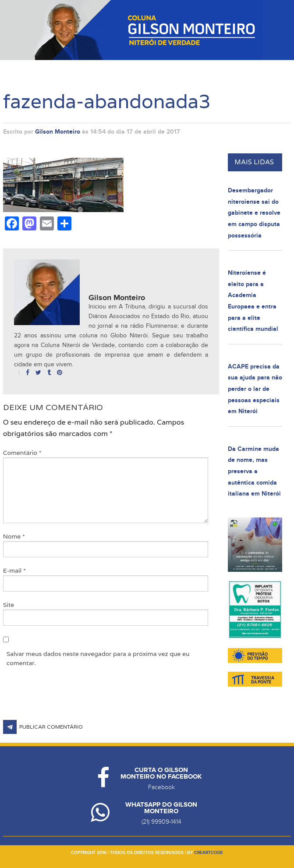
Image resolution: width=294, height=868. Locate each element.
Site (9, 605)
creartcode (209, 853)
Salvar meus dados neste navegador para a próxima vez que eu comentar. (98, 658)
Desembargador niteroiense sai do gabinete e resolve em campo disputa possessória (254, 213)
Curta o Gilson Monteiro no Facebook (161, 773)
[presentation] (70, 698)
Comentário (22, 453)
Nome (14, 536)
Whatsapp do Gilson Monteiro (161, 808)
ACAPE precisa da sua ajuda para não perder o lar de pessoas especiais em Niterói (255, 389)
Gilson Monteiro (58, 132)
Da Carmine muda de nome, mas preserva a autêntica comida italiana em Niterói (254, 471)
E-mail (14, 570)
